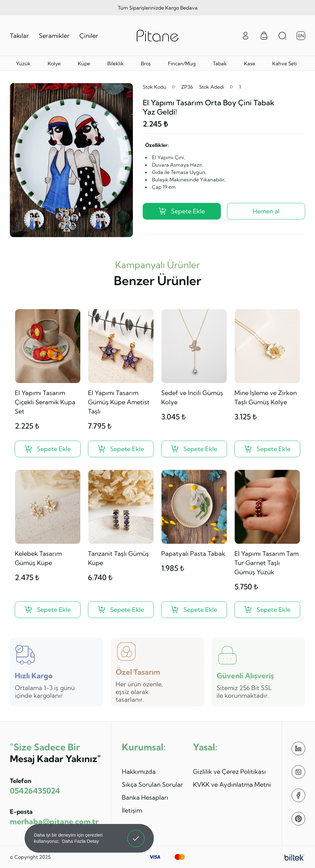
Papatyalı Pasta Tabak (193, 553)
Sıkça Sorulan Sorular (152, 784)
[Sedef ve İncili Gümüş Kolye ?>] (194, 449)
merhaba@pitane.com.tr (54, 821)
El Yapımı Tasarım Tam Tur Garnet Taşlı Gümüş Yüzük (267, 563)
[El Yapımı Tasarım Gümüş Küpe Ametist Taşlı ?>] (121, 449)
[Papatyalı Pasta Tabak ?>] (194, 610)
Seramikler (54, 36)
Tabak (220, 63)
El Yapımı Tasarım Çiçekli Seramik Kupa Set (45, 402)
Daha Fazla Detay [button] (80, 841)
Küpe (84, 63)
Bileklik (116, 63)
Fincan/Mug (182, 63)
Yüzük (23, 63)
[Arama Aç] (282, 36)
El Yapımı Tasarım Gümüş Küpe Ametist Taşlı (119, 402)
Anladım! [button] (136, 834)
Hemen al (266, 211)
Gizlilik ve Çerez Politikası (229, 771)
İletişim (132, 810)
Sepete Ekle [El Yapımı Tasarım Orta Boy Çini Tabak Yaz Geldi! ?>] (182, 211)
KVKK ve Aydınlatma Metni (232, 784)
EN (301, 36)
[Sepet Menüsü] (264, 36)
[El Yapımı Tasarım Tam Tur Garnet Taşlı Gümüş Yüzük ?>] (267, 610)
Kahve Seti (285, 63)
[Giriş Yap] (245, 35)
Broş (146, 63)
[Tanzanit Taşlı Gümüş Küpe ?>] (121, 610)
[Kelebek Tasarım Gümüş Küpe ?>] (48, 610)
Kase (249, 63)
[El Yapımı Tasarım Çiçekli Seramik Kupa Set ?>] (48, 449)
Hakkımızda (139, 771)
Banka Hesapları (145, 797)
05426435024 (35, 791)
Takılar (19, 36)
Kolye (54, 63)
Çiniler (89, 36)
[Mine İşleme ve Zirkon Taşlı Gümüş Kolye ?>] (267, 449)
